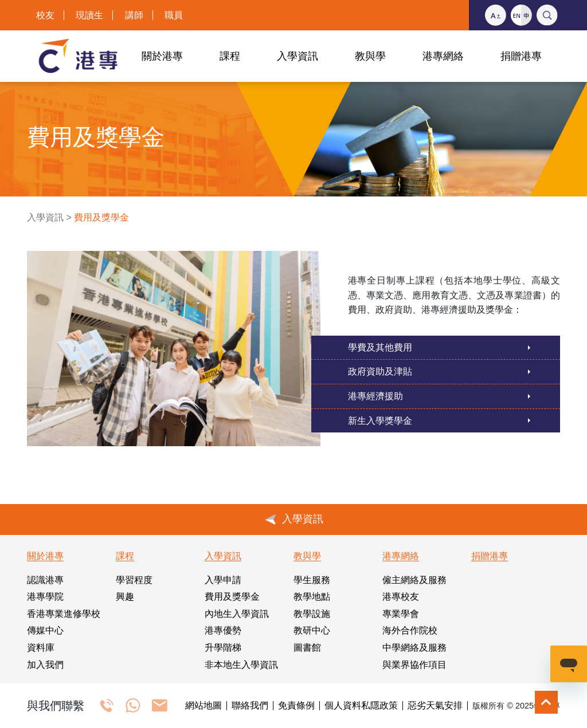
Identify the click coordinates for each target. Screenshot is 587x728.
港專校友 (401, 597)
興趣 (125, 597)
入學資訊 (45, 217)
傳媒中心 (45, 630)
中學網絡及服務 (414, 648)
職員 (174, 15)
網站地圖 (204, 706)
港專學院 (45, 597)
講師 (134, 15)
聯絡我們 (250, 706)
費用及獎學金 (232, 597)
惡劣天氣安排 (435, 706)
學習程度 (134, 580)
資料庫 (41, 648)
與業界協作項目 (414, 665)
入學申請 (223, 580)
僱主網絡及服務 (414, 580)
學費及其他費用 (380, 347)
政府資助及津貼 (380, 371)
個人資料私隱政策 (361, 706)
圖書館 (307, 648)
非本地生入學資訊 (241, 665)
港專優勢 (223, 630)
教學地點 (312, 597)
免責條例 (296, 706)
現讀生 (89, 15)
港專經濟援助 (375, 396)
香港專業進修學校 (64, 614)
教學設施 (312, 614)
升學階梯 (223, 648)
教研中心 (312, 630)
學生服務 (312, 580)
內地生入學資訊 (237, 614)
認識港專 (45, 580)
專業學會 (401, 614)
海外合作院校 (410, 630)
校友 (45, 15)
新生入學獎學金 (380, 421)
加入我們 (45, 665)
